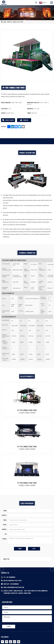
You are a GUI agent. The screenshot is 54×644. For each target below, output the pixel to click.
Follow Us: (5, 637)
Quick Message (7, 602)
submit (20, 549)
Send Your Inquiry (27, 504)
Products (10, 22)
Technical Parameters (27, 253)
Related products (27, 377)
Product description (27, 153)
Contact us (5, 573)
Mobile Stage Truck (18, 22)
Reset (34, 549)
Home (5, 22)
